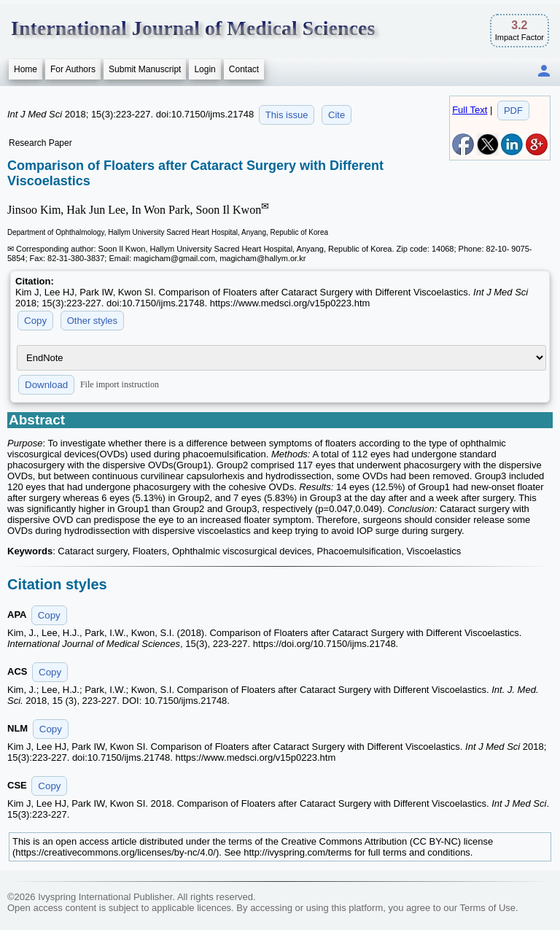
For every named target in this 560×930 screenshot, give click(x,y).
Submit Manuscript (145, 69)
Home (26, 69)
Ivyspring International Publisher (105, 897)
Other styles (92, 321)
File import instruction (120, 384)
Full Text (470, 110)
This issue (287, 115)
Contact (244, 69)
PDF (513, 111)
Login (205, 69)
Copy (35, 321)
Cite (337, 115)
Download (46, 385)
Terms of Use (487, 908)
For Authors (73, 69)
